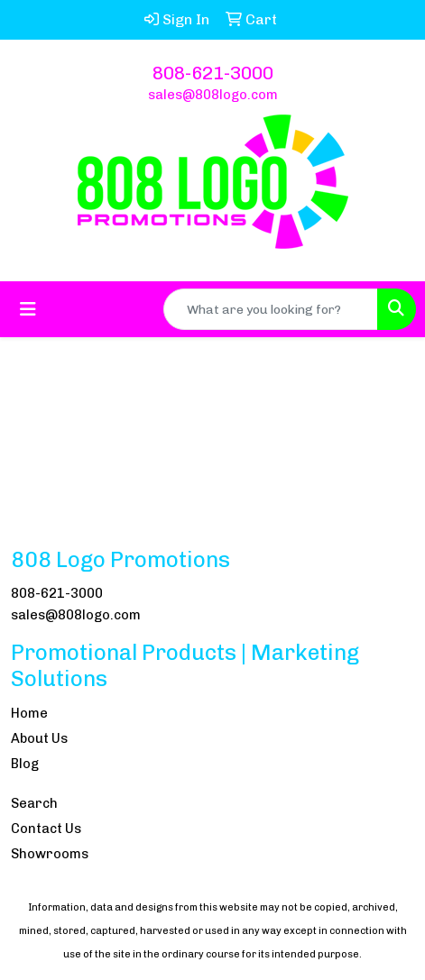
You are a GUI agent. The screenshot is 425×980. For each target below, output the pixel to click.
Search (34, 803)
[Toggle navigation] (28, 309)
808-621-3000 (213, 73)
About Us (39, 738)
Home (29, 713)
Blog (25, 764)
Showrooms (50, 854)
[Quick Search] (271, 309)
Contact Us (46, 829)
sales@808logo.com (213, 95)
